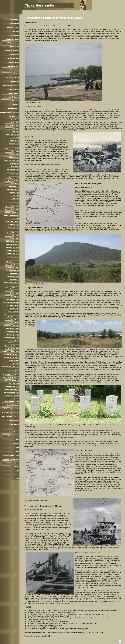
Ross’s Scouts (72, 31)
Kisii (51, 30)
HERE (47, 636)
